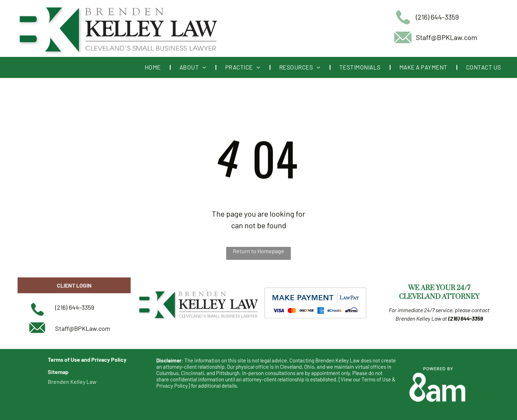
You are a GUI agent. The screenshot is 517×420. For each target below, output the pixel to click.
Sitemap (58, 372)
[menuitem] (153, 67)
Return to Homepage (258, 251)
